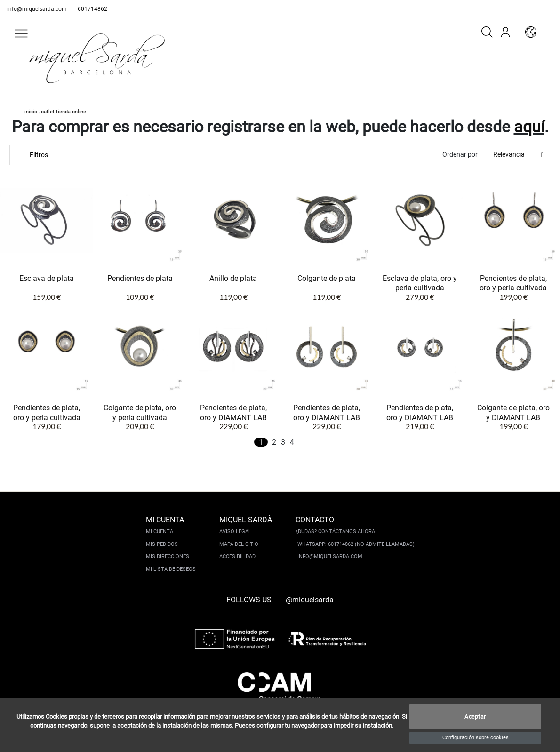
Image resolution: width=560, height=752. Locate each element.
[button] (21, 33)
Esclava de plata (47, 278)
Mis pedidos (162, 544)
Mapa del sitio (239, 544)
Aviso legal (235, 532)
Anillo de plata (233, 278)
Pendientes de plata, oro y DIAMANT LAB (233, 412)
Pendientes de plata (140, 278)
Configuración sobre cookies (476, 738)
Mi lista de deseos (171, 569)
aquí (529, 127)
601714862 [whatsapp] (92, 9)
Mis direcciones (168, 556)
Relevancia (509, 154)
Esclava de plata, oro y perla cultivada (420, 283)
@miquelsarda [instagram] (310, 600)
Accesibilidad (237, 556)
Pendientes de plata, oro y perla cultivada (513, 283)
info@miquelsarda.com (37, 9)
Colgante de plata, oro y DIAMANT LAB (513, 412)
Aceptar (475, 717)
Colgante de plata (327, 278)
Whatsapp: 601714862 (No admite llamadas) (356, 544)
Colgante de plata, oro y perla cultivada (140, 412)
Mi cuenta (160, 532)
